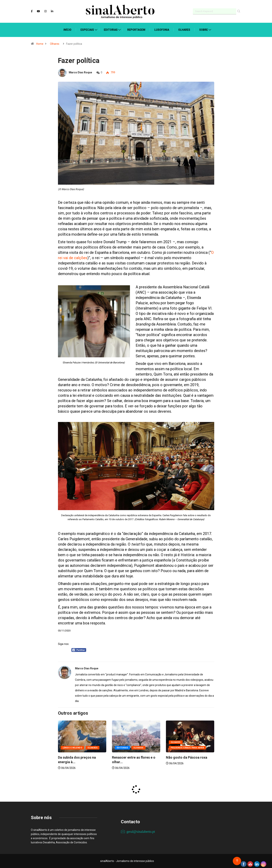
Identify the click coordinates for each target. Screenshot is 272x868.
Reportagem (136, 30)
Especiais (87, 30)
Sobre (204, 30)
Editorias (111, 30)
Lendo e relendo (73, 748)
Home (40, 44)
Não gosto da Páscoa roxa (187, 757)
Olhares (184, 30)
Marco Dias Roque (80, 72)
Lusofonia (162, 30)
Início (67, 30)
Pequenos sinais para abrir (187, 748)
